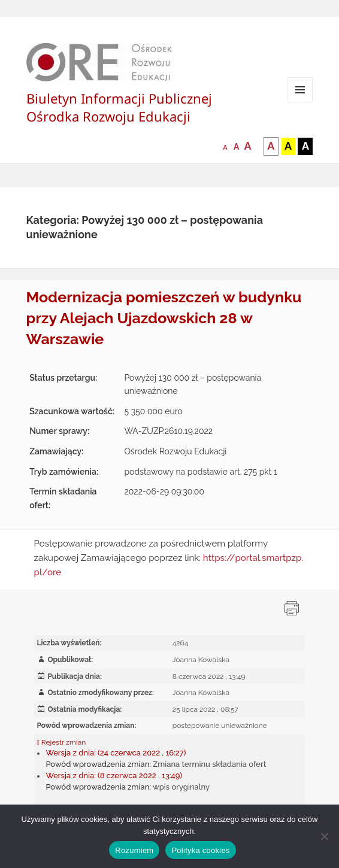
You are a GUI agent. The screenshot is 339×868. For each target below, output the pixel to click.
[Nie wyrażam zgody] (324, 836)
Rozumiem (134, 850)
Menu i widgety (300, 102)
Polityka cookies (200, 850)
